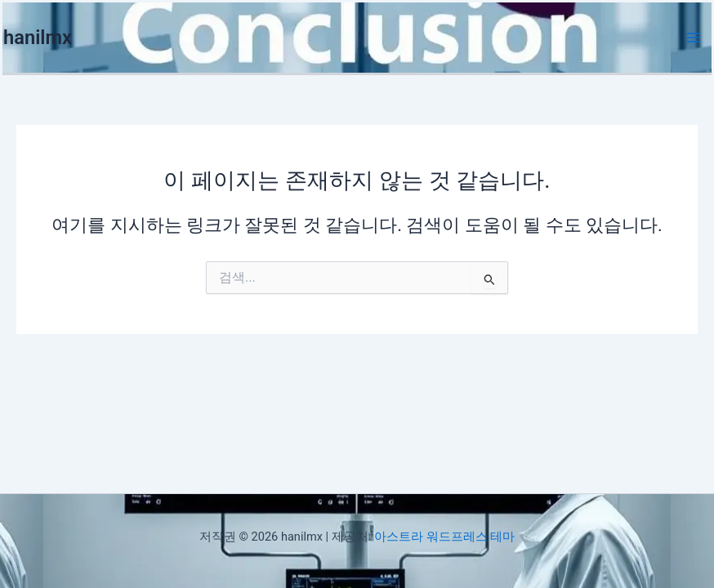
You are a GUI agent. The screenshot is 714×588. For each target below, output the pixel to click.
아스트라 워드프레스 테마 (444, 537)
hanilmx (38, 38)
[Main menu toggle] (694, 38)
